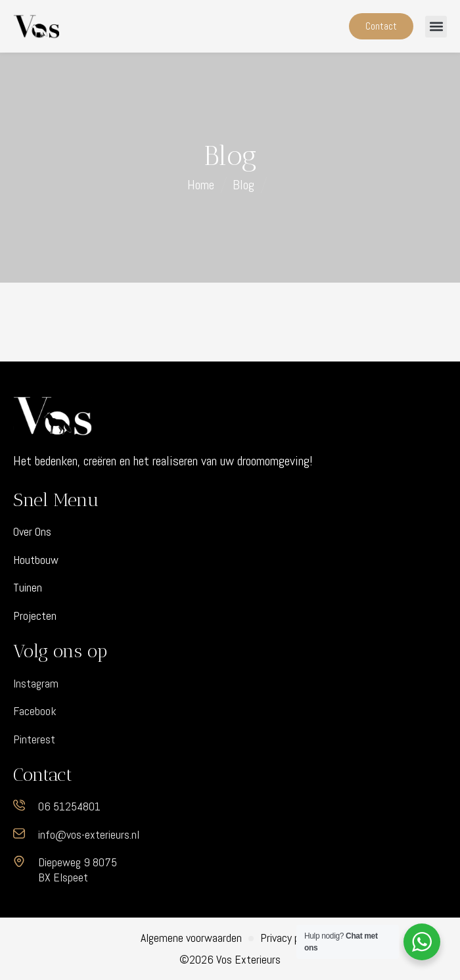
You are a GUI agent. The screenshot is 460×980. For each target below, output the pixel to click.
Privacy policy (290, 938)
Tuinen (28, 588)
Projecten (35, 616)
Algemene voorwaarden (191, 938)
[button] (436, 27)
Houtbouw (36, 560)
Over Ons (32, 532)
